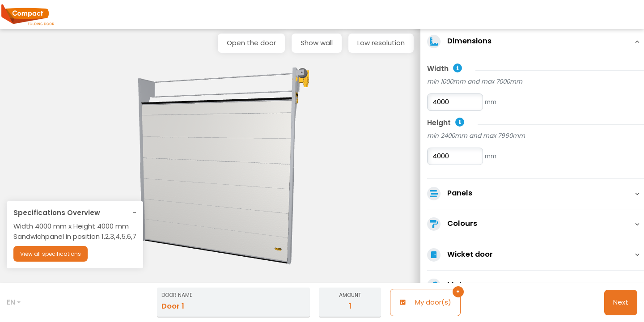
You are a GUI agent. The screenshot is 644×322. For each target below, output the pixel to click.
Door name (177, 295)
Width (438, 69)
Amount (350, 295)
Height (439, 123)
